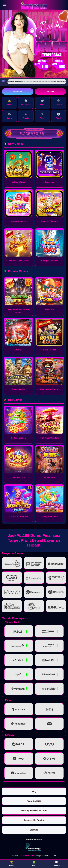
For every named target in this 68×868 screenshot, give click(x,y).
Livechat (56, 864)
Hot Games (26, 102)
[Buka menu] (5, 5)
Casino (59, 102)
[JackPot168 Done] (34, 5)
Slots (42, 102)
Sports (9, 116)
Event (12, 864)
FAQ (34, 791)
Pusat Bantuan (34, 801)
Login (50, 92)
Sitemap (34, 830)
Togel (59, 116)
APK (34, 864)
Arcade (26, 116)
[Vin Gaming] (34, 847)
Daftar (18, 92)
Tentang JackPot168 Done (34, 811)
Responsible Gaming (34, 820)
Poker (42, 116)
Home (9, 102)
